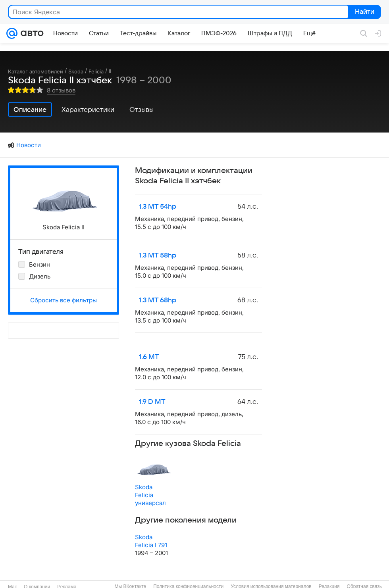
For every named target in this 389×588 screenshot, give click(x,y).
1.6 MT (149, 357)
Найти (364, 12)
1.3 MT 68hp (158, 300)
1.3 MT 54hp (158, 207)
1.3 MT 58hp (158, 256)
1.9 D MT (152, 402)
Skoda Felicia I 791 (151, 541)
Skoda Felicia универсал (150, 495)
